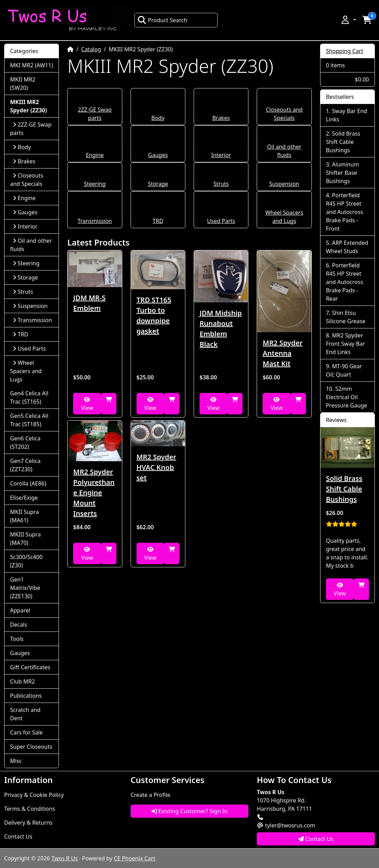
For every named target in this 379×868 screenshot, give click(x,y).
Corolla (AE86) (28, 483)
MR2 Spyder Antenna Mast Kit (283, 353)
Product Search (162, 20)
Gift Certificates (30, 667)
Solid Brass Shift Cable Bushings (343, 142)
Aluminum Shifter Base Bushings (343, 173)
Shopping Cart (345, 51)
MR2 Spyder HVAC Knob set (156, 467)
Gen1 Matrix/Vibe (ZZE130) (25, 588)
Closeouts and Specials (27, 180)
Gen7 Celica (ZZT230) (25, 465)
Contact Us (18, 836)
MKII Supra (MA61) (24, 516)
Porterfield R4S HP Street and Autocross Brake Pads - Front (345, 212)
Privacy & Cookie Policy (34, 795)
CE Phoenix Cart (135, 858)
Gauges (158, 155)
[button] (348, 20)
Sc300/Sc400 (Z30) (26, 561)
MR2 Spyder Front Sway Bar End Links (346, 344)
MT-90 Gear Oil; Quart (344, 370)
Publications (26, 696)
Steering (95, 184)
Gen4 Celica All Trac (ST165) (29, 397)
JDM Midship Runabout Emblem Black (221, 329)
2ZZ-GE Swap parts (31, 129)
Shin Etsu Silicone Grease (346, 317)
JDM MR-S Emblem (89, 303)
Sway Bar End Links (347, 115)
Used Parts (221, 221)
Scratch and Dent (25, 714)
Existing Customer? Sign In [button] (189, 811)
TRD (158, 221)
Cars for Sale (26, 732)
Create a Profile (151, 795)
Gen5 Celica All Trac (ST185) (29, 420)
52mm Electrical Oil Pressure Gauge (347, 397)
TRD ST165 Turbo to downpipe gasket (154, 315)
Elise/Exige (24, 498)
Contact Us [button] (316, 839)
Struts (221, 184)
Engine (95, 155)
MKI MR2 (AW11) (32, 65)
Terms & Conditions (30, 809)
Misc (16, 761)
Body (158, 118)
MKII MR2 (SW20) (23, 84)
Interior (221, 155)
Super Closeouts (31, 747)
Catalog (91, 49)
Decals (19, 625)
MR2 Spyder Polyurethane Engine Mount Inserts (94, 493)
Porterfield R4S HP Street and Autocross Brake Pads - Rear (345, 282)
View (87, 404)
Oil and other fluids (31, 245)
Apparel (20, 610)
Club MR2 (23, 681)
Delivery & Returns (28, 823)
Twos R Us (64, 858)
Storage (158, 184)
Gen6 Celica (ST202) (25, 442)
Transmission (95, 221)
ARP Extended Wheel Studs (347, 247)
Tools (17, 639)
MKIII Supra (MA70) (25, 539)
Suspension (284, 184)
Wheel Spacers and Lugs (26, 371)
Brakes (221, 118)
